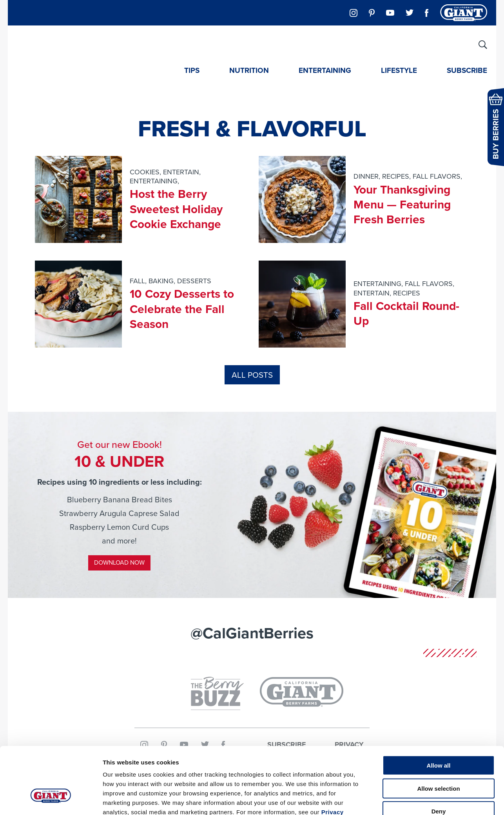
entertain (181, 172)
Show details (411, 800)
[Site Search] (483, 45)
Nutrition (249, 70)
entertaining (154, 181)
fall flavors (437, 176)
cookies (145, 172)
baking (161, 281)
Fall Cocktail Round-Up (407, 313)
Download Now (119, 562)
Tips (192, 70)
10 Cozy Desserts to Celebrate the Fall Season (182, 309)
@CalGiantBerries (252, 633)
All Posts (252, 375)
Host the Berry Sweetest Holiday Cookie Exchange (176, 209)
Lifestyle (399, 70)
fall (137, 281)
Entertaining (325, 70)
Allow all (439, 712)
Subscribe (467, 70)
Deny (439, 758)
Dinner (366, 176)
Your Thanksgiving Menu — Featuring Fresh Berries (402, 205)
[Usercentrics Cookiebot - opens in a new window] (51, 800)
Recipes (396, 176)
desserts (194, 281)
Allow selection (438, 735)
